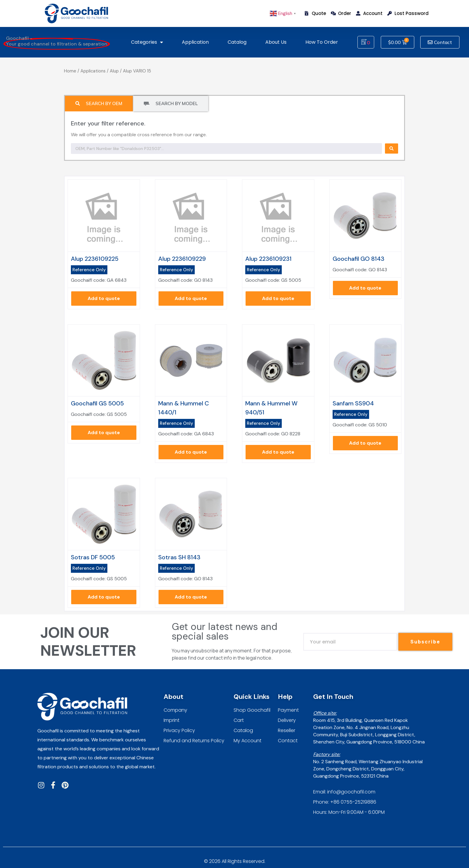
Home (70, 71)
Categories (147, 42)
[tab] (99, 104)
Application (195, 42)
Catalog (237, 42)
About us (276, 42)
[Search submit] (392, 149)
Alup (114, 71)
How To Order (322, 42)
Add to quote (104, 298)
